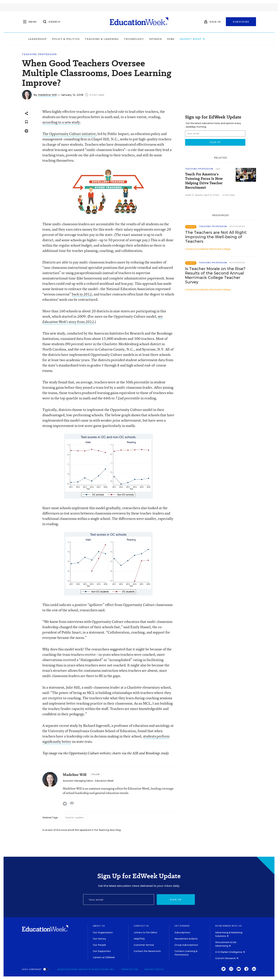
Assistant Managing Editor (78, 781)
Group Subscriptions (186, 945)
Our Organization (103, 932)
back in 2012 (82, 294)
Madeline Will (47, 95)
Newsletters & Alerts (186, 939)
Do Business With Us (228, 926)
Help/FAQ (139, 939)
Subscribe (241, 22)
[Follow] (95, 774)
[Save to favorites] (26, 122)
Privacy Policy (154, 969)
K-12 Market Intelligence (230, 952)
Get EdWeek (182, 926)
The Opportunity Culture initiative (69, 134)
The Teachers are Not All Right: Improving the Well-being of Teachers (216, 237)
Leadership (60, 39)
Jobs (193, 39)
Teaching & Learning (124, 39)
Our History (99, 939)
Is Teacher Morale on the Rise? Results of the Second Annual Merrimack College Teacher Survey (215, 275)
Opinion (178, 39)
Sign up (176, 900)
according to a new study (61, 122)
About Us (99, 926)
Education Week (104, 781)
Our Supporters (102, 951)
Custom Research (227, 958)
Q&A (218, 169)
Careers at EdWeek (104, 957)
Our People (99, 945)
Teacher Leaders (74, 818)
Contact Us (141, 926)
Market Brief (215, 39)
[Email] (119, 900)
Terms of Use (130, 969)
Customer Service (144, 945)
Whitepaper (237, 226)
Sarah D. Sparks (194, 195)
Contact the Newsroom (147, 951)
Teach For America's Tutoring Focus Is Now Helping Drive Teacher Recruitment (204, 181)
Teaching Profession (39, 54)
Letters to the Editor (146, 932)
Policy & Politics (88, 39)
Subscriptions (182, 932)
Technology (156, 39)
